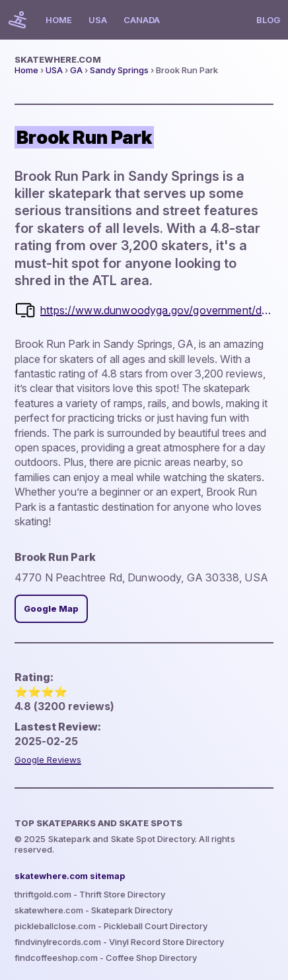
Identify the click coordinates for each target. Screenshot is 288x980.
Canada (142, 20)
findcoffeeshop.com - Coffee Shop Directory (106, 958)
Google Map (51, 609)
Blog (268, 20)
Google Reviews (48, 760)
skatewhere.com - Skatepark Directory (93, 910)
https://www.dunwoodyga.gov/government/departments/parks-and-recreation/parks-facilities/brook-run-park (157, 310)
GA (76, 70)
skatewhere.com (58, 59)
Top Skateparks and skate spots (98, 823)
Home (59, 20)
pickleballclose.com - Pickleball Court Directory (111, 926)
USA (98, 20)
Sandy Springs (119, 70)
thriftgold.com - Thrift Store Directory (90, 894)
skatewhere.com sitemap (70, 876)
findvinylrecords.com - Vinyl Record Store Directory (119, 942)
